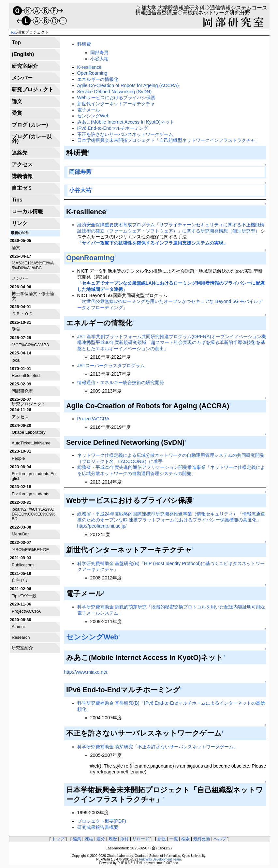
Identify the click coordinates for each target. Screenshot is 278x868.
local (16, 360)
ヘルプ (220, 839)
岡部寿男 (99, 52)
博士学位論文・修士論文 (33, 296)
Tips (17, 200)
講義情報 (22, 176)
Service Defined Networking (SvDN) (115, 92)
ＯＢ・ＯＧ (22, 314)
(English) (23, 54)
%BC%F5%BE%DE (30, 550)
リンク (20, 223)
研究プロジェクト (33, 90)
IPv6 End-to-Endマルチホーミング (113, 128)
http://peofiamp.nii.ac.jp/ (102, 526)
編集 (77, 839)
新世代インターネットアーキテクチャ (116, 104)
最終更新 (202, 839)
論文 (17, 101)
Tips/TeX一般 (24, 596)
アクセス (22, 165)
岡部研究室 (22, 391)
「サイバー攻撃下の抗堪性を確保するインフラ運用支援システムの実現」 (153, 243)
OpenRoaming (92, 73)
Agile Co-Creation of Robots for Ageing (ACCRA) (128, 85)
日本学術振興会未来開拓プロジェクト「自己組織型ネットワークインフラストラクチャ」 (168, 140)
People (18, 458)
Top (14, 32)
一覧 (174, 839)
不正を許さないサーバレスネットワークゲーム (125, 134)
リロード (141, 839)
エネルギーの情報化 (98, 79)
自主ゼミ (22, 188)
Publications (23, 565)
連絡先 (20, 153)
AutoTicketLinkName (31, 443)
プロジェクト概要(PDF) (102, 821)
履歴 (113, 839)
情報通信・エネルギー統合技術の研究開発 (121, 382)
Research (21, 637)
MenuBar (20, 534)
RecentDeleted (26, 375)
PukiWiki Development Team (160, 859)
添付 (124, 839)
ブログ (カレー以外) (32, 139)
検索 (185, 839)
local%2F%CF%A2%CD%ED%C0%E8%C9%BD (34, 514)
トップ (58, 839)
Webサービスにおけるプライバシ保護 (116, 97)
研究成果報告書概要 (98, 827)
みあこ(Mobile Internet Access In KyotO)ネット (126, 122)
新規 (162, 839)
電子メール (89, 110)
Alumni (18, 627)
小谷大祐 (99, 59)
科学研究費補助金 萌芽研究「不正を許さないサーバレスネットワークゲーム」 (158, 747)
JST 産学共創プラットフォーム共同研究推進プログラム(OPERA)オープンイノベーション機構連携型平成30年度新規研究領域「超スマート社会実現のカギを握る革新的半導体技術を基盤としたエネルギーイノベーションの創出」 (172, 343)
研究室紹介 (25, 66)
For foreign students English (34, 476)
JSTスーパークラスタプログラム (111, 366)
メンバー (22, 78)
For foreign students (30, 494)
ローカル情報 (27, 211)
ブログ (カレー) (30, 125)
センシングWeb (93, 116)
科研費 (84, 44)
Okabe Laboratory (29, 432)
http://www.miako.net (86, 672)
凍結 (89, 839)
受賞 (17, 113)
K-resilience (89, 67)
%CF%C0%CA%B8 (30, 345)
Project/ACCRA (26, 611)
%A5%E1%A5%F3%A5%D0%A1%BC (33, 265)
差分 (101, 839)
